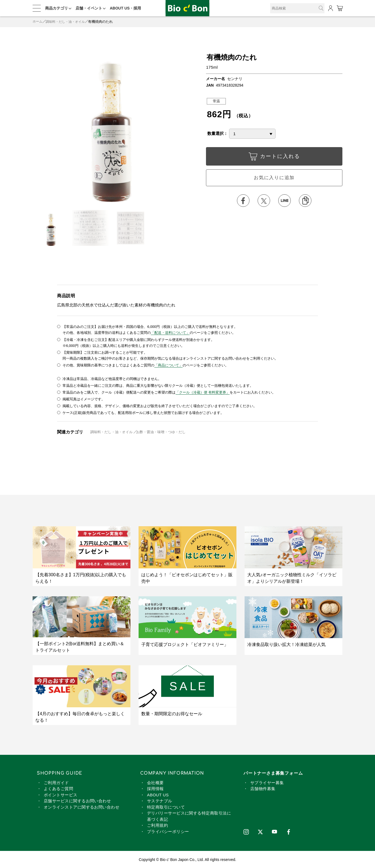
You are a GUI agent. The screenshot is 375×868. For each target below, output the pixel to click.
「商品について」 (168, 365)
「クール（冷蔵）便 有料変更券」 (203, 392)
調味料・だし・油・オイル (68, 22)
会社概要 (155, 782)
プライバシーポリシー (168, 831)
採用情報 (155, 788)
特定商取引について (166, 807)
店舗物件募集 (263, 788)
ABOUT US (158, 794)
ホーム (38, 22)
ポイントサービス (61, 794)
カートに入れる (274, 158)
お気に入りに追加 (274, 178)
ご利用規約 (157, 825)
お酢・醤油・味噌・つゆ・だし (161, 431)
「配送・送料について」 (170, 333)
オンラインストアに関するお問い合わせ (82, 807)
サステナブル (160, 800)
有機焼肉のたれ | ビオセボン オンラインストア (187, 8)
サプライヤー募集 (267, 782)
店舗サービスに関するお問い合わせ (77, 800)
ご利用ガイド (56, 782)
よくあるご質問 (58, 788)
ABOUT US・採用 (125, 8)
